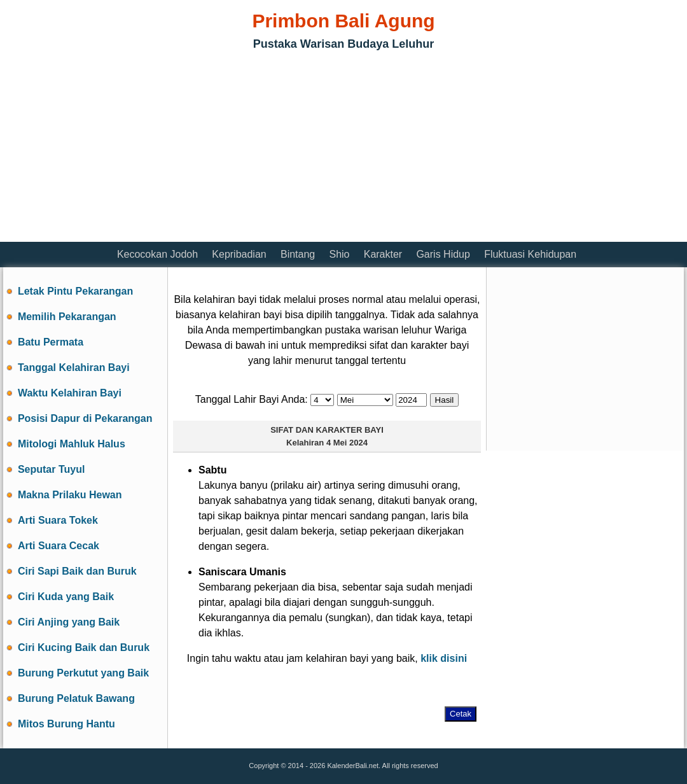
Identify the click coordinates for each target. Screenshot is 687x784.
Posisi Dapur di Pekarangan (85, 418)
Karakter (383, 254)
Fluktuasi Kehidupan (530, 254)
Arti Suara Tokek (58, 520)
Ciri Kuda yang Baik (66, 597)
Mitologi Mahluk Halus (72, 444)
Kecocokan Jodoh (157, 254)
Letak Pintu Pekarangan (75, 291)
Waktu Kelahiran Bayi (70, 393)
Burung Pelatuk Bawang (76, 698)
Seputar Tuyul (52, 469)
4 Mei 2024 (347, 443)
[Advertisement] (152, 150)
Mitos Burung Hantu (66, 724)
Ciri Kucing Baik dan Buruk (84, 647)
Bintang (298, 254)
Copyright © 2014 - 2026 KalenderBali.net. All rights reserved (343, 766)
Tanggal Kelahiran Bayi (74, 367)
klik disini (444, 658)
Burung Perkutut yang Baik (83, 673)
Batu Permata (51, 342)
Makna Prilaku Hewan (70, 495)
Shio (339, 254)
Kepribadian (239, 254)
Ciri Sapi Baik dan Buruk (77, 571)
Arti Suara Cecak (59, 546)
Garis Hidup (443, 254)
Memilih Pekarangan (67, 317)
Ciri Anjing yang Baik (69, 622)
